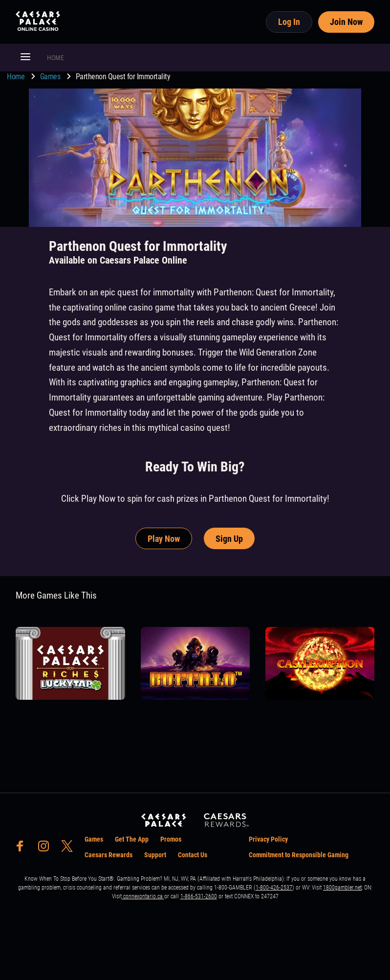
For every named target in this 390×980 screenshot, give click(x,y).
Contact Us (193, 855)
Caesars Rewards (108, 855)
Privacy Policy (268, 839)
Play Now (164, 539)
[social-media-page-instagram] (46, 849)
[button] (25, 58)
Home (17, 77)
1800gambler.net (342, 888)
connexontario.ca (143, 896)
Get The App (132, 839)
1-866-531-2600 (199, 896)
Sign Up (229, 539)
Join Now (346, 22)
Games (51, 77)
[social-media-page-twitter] (70, 849)
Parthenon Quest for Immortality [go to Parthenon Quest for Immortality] (123, 77)
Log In (289, 22)
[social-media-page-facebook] (23, 849)
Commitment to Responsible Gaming (299, 855)
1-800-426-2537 (274, 888)
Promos (171, 839)
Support (155, 855)
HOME (55, 58)
